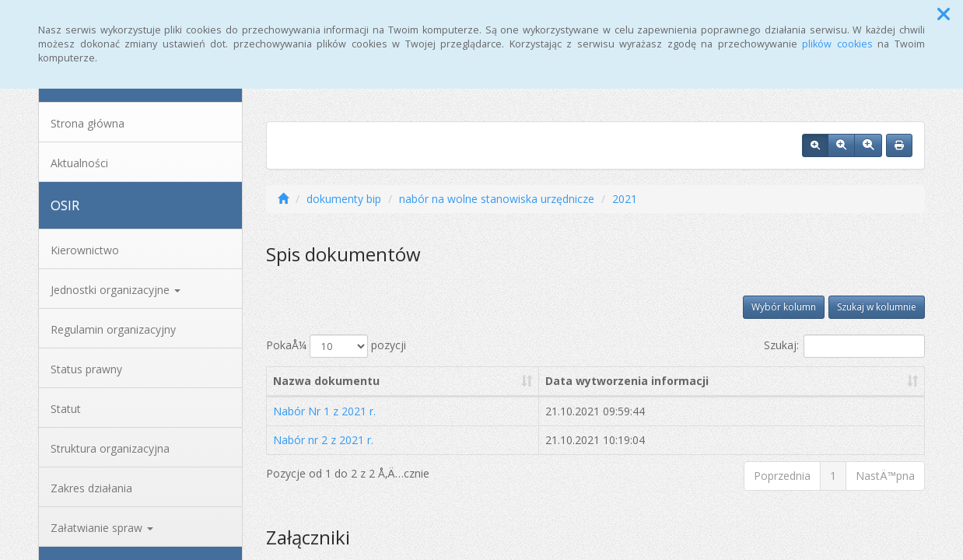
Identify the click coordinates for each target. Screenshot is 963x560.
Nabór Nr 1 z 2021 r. (324, 411)
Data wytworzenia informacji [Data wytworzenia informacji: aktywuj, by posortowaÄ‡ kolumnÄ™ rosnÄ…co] (627, 381)
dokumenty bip (344, 199)
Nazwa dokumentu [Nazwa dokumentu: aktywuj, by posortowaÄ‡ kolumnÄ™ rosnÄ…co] (326, 381)
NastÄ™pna (885, 476)
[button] (944, 14)
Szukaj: (844, 346)
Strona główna (88, 123)
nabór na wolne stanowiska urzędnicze (497, 199)
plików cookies (837, 44)
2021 (625, 199)
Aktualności (79, 163)
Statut (66, 409)
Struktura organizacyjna (110, 448)
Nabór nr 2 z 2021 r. (323, 440)
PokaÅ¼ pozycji (336, 346)
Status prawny (86, 369)
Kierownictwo (85, 250)
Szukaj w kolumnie (877, 307)
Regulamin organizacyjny (113, 329)
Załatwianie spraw (102, 528)
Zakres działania (91, 488)
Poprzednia (782, 476)
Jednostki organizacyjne (116, 290)
